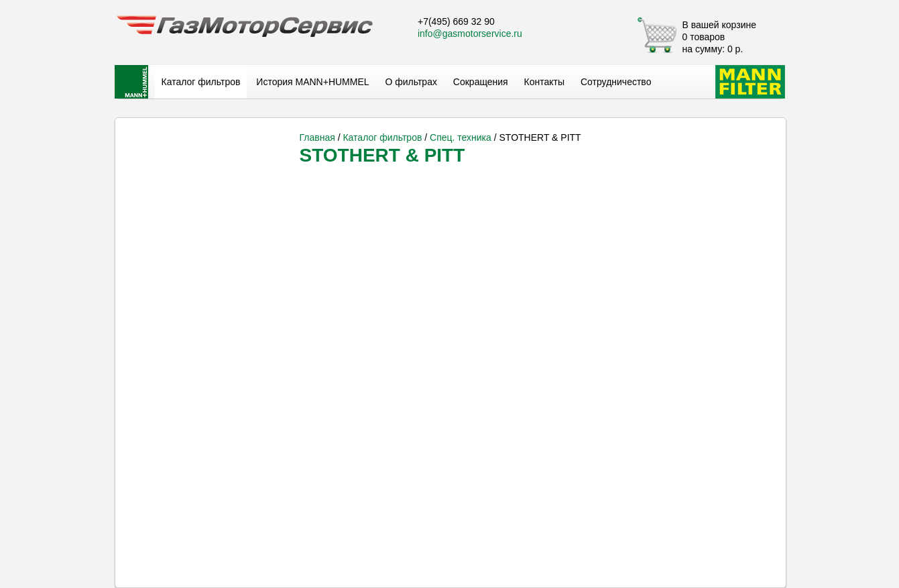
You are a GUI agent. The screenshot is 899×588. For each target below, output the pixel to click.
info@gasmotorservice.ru (470, 34)
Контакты (544, 82)
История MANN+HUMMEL (312, 82)
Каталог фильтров (201, 82)
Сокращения (481, 82)
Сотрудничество (616, 82)
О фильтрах (411, 82)
